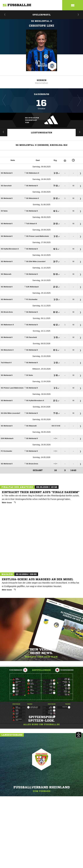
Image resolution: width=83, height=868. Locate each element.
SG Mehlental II (41, 21)
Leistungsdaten (41, 133)
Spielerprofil (42, 15)
